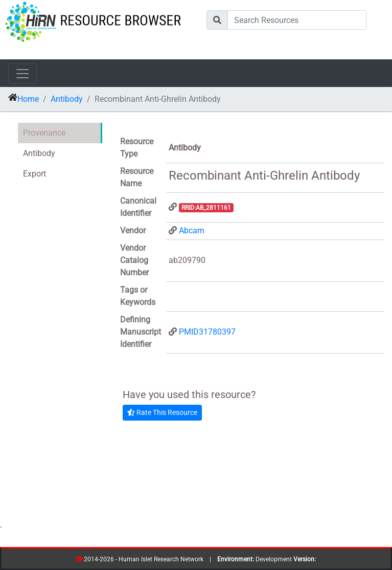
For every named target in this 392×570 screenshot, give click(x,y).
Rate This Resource (162, 412)
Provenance (44, 133)
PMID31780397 (207, 332)
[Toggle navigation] (22, 74)
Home (28, 99)
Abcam (192, 231)
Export (34, 174)
